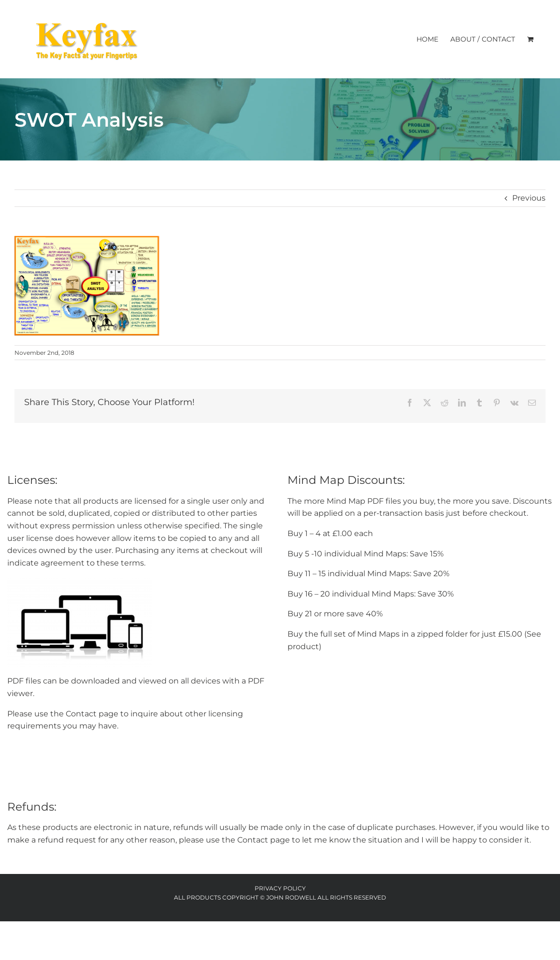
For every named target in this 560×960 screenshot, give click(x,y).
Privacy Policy (280, 888)
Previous (529, 198)
